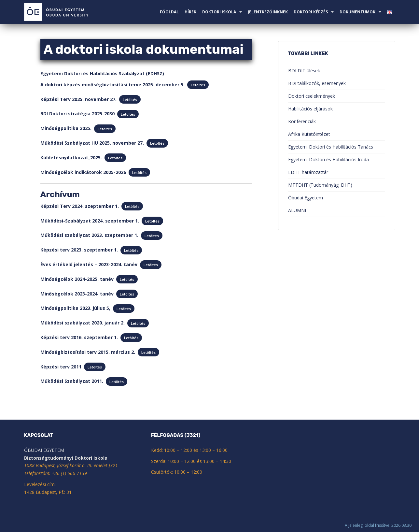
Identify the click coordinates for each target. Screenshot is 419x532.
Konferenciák (302, 121)
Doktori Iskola (219, 12)
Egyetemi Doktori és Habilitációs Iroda (328, 159)
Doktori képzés (311, 12)
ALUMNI (297, 210)
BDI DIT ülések (304, 71)
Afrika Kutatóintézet (309, 134)
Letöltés (198, 85)
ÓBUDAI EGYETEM (44, 450)
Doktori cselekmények (312, 96)
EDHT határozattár (308, 172)
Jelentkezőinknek (268, 12)
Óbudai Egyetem (306, 198)
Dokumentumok (357, 12)
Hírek (190, 12)
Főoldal (169, 12)
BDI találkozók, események (317, 83)
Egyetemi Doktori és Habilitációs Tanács (331, 147)
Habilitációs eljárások (310, 109)
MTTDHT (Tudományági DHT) (320, 185)
